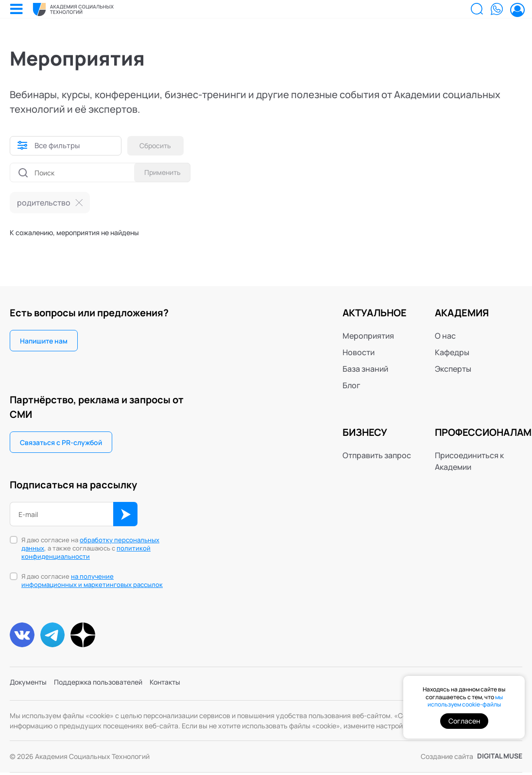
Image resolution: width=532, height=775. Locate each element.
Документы (31, 687)
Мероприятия (368, 336)
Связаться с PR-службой (61, 442)
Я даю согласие (92, 581)
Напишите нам (44, 341)
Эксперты (453, 369)
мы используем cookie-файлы (465, 701)
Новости (359, 352)
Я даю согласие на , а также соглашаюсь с (90, 548)
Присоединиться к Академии (469, 461)
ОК (125, 514)
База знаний (365, 369)
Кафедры (452, 352)
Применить (159, 172)
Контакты (186, 687)
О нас (445, 336)
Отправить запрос (377, 455)
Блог (352, 385)
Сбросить (159, 146)
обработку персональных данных (90, 544)
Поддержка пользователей (111, 687)
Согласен (464, 721)
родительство (44, 203)
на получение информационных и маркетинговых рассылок (92, 580)
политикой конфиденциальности (86, 552)
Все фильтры (59, 146)
